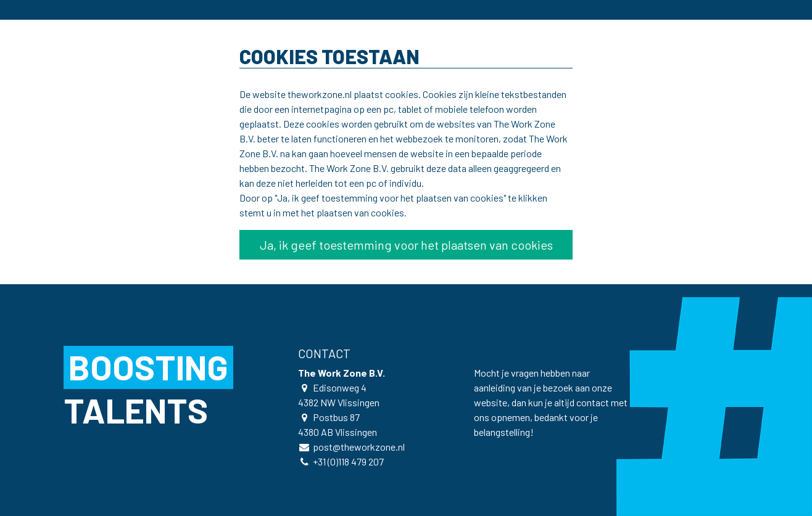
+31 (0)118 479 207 (348, 461)
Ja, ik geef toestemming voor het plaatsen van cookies (406, 245)
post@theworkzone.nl (359, 447)
